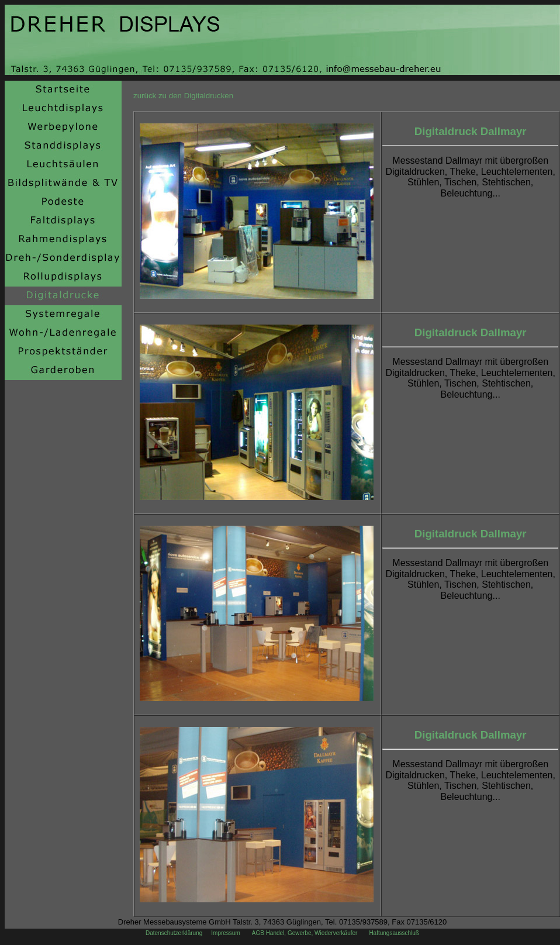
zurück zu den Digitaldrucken (183, 96)
